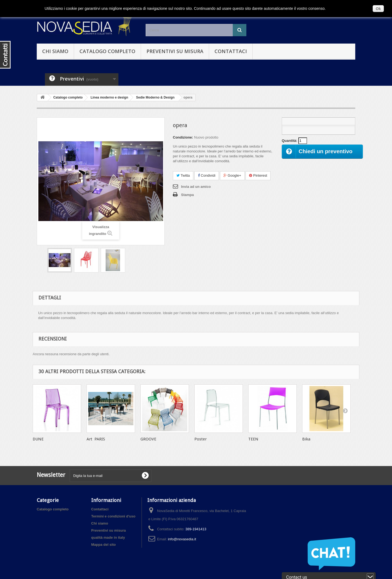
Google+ (232, 175)
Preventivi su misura (175, 51)
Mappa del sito (103, 545)
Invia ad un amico (196, 187)
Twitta (183, 175)
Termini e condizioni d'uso (113, 516)
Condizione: (183, 137)
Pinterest (258, 175)
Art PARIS (96, 439)
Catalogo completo (107, 51)
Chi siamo (55, 51)
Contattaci (231, 51)
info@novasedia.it (182, 539)
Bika (306, 439)
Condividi (207, 175)
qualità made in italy (108, 537)
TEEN (253, 439)
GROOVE (148, 439)
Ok (378, 9)
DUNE (38, 439)
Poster (200, 439)
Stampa (187, 195)
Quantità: (290, 141)
